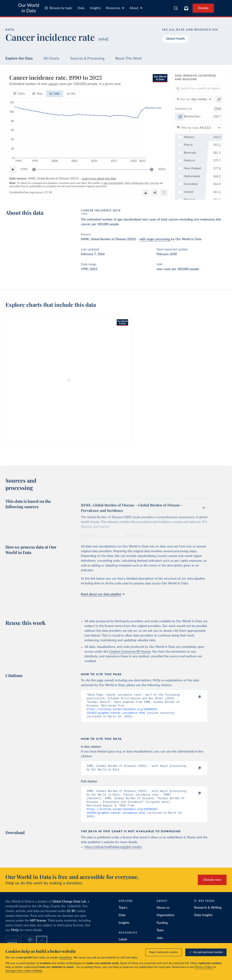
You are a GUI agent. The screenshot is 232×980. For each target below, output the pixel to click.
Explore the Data (19, 58)
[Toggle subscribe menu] (186, 8)
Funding (162, 931)
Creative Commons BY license (130, 652)
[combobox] (176, 8)
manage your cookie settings (24, 971)
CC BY (48, 192)
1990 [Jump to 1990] (24, 169)
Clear (218, 108)
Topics (123, 915)
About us (163, 915)
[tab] (19, 94)
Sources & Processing (87, 58)
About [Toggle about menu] (136, 8)
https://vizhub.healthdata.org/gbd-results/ (113, 855)
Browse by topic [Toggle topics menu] (58, 8)
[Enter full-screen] (164, 193)
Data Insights (203, 923)
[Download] (146, 193)
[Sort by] (194, 99)
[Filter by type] (199, 128)
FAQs (15, 938)
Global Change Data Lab (69, 909)
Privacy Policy (204, 967)
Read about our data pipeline (103, 594)
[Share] (155, 193)
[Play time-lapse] (13, 169)
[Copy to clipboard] (195, 697)
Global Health (175, 39)
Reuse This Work (129, 58)
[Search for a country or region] (199, 89)
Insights (95, 8)
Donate (203, 8)
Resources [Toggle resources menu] (115, 8)
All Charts (51, 58)
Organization (166, 923)
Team (160, 938)
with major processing (155, 239)
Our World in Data (29, 8)
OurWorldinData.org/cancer (26, 192)
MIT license (38, 928)
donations (66, 958)
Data (81, 8)
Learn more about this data (99, 179)
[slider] (34, 169)
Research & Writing (208, 915)
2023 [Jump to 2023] (162, 169)
